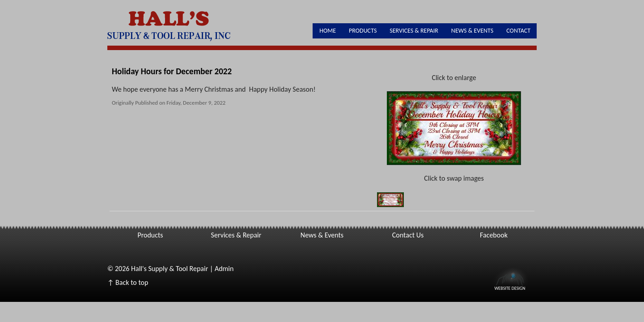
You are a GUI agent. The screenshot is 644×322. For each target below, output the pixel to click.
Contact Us (408, 235)
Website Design (510, 288)
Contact (518, 31)
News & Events (472, 31)
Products (363, 31)
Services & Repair (414, 31)
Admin (224, 269)
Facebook (494, 235)
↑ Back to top (128, 282)
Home (328, 31)
